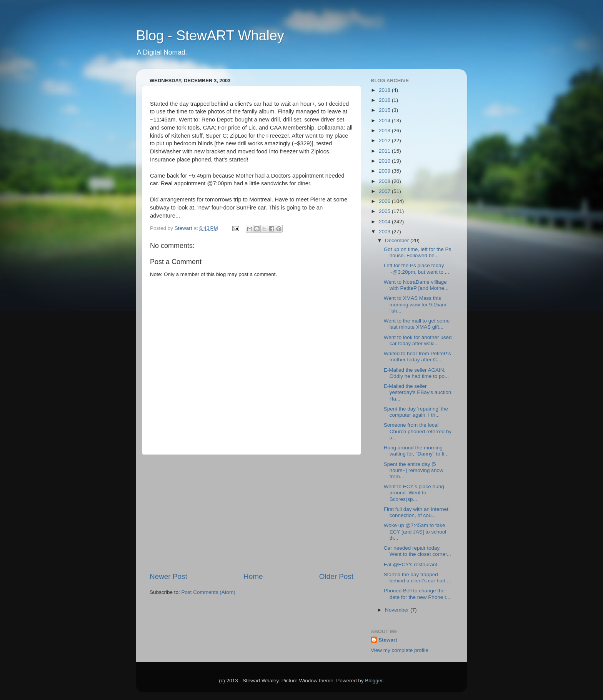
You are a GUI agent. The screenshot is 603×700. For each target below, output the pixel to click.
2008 (385, 181)
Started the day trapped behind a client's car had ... (417, 578)
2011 (385, 151)
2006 (385, 201)
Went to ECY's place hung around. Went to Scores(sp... (414, 493)
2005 (385, 211)
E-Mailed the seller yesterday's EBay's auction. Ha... (418, 392)
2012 (385, 140)
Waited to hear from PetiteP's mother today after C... (417, 357)
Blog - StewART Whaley (210, 36)
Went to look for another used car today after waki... (418, 340)
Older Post (336, 576)
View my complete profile (400, 650)
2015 (385, 110)
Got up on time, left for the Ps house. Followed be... (418, 252)
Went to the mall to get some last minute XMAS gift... (417, 324)
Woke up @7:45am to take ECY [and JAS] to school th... (415, 531)
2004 (385, 222)
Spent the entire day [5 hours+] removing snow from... (414, 470)
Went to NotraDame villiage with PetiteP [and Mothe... (416, 285)
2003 (385, 232)
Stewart (388, 640)
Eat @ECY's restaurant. (411, 564)
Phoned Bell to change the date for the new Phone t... (417, 594)
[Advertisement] (252, 513)
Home (253, 576)
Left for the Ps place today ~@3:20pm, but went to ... (416, 269)
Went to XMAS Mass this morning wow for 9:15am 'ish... (415, 304)
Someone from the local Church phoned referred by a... (418, 431)
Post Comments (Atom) (208, 592)
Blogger (374, 681)
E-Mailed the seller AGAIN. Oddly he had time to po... (416, 373)
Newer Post (168, 576)
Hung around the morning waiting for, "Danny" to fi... (416, 451)
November (398, 610)
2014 (385, 121)
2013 (385, 131)
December (398, 240)
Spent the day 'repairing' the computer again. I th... (416, 412)
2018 (385, 90)
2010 (385, 161)
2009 (385, 171)
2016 (385, 100)
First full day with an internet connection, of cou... (416, 512)
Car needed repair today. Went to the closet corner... (417, 551)
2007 (385, 191)
